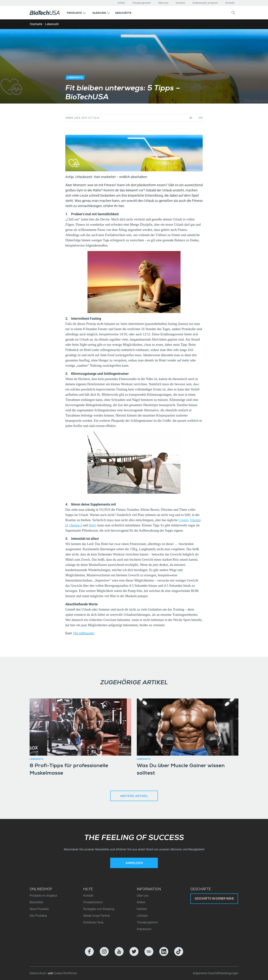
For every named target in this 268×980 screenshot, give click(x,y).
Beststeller (36, 902)
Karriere (180, 3)
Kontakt (230, 3)
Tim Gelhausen (84, 633)
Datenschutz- (39, 973)
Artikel (121, 3)
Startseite (36, 24)
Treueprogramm (141, 3)
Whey (93, 525)
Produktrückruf (93, 902)
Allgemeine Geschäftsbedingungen (216, 973)
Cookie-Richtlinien (65, 973)
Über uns (163, 3)
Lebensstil (52, 24)
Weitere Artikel (134, 796)
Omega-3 (76, 525)
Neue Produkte (39, 909)
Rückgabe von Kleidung (99, 909)
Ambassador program (205, 3)
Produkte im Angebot (43, 896)
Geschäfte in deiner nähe (214, 899)
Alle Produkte (38, 916)
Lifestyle (142, 916)
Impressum (144, 929)
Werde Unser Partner (97, 916)
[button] (76, 13)
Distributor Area (93, 922)
